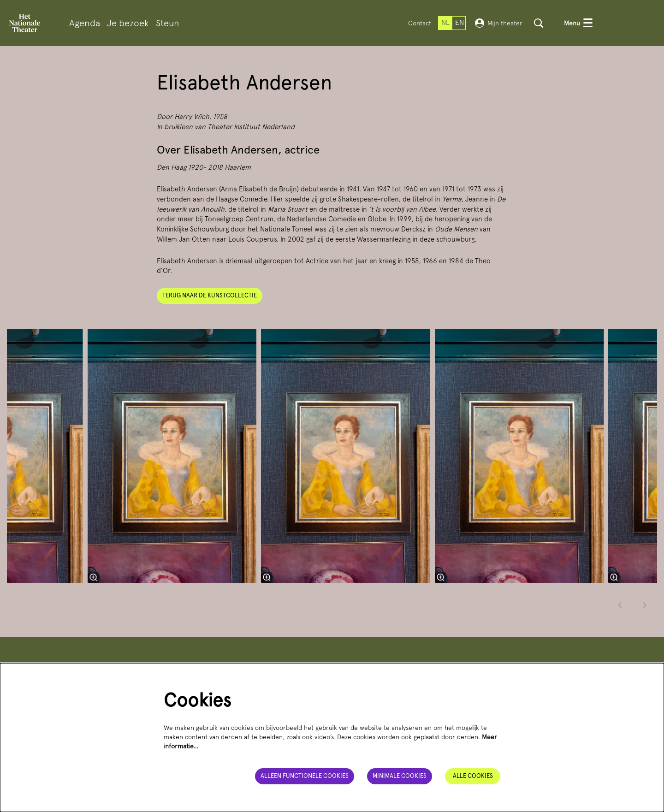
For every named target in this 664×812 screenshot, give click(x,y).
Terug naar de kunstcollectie (210, 295)
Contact (420, 23)
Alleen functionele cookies (305, 776)
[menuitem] (85, 23)
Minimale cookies (400, 776)
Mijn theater (499, 23)
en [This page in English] (459, 23)
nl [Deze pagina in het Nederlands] (445, 23)
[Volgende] (645, 605)
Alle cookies (473, 776)
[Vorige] (620, 605)
